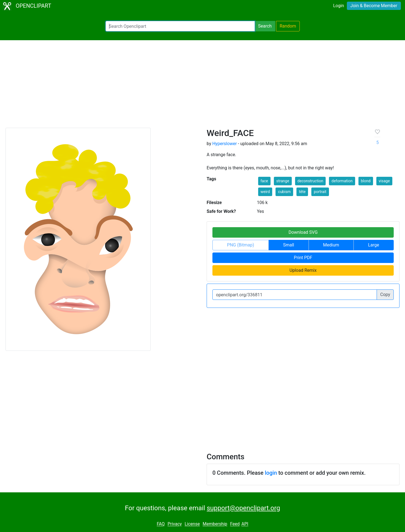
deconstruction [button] (310, 181)
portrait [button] (320, 192)
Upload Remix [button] (303, 270)
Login (338, 6)
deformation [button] (342, 181)
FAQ (161, 524)
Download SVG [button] (303, 232)
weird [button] (265, 192)
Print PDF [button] (303, 258)
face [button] (264, 181)
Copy (385, 294)
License (192, 524)
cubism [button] (284, 192)
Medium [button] (331, 245)
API (245, 524)
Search (265, 26)
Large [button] (374, 245)
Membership (215, 524)
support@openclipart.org (243, 508)
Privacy (175, 524)
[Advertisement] (202, 86)
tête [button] (302, 192)
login (271, 473)
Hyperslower (224, 144)
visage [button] (384, 181)
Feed (235, 524)
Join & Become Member (374, 6)
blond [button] (366, 181)
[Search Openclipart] (180, 26)
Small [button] (288, 245)
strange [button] (283, 181)
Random (288, 26)
